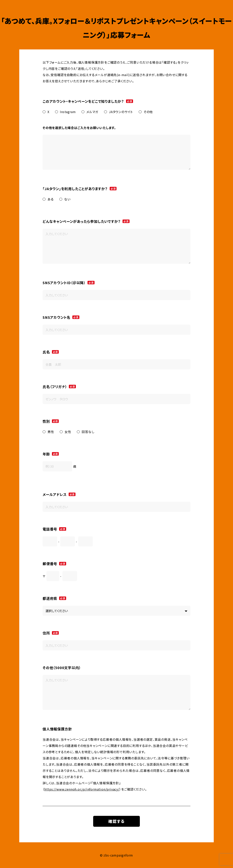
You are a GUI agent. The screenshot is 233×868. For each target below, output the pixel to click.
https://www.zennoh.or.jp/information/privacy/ (82, 789)
